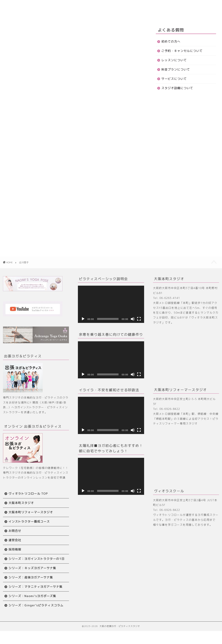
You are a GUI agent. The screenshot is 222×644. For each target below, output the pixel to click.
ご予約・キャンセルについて (182, 51)
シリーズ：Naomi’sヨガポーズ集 (32, 605)
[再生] (83, 319)
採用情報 (15, 549)
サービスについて (174, 79)
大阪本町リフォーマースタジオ (31, 512)
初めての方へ (171, 42)
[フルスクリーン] (139, 319)
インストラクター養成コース (29, 521)
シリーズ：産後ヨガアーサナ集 (31, 582)
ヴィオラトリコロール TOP (28, 494)
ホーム (39, 6)
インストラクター (47, 14)
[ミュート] (133, 319)
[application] (111, 304)
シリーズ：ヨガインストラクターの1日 (35, 561)
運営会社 (15, 540)
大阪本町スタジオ (21, 503)
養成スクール (166, 6)
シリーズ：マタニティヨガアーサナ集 (34, 593)
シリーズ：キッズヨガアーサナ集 (32, 572)
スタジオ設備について (177, 88)
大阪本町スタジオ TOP (92, 6)
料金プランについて (176, 69)
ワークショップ (191, 6)
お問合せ (70, 14)
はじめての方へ (60, 6)
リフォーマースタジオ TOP (132, 6)
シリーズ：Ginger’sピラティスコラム (34, 616)
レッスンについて (174, 60)
